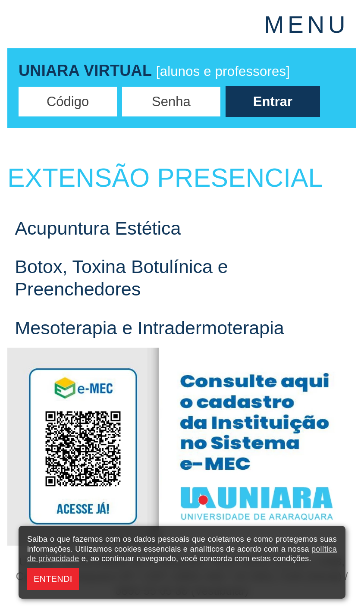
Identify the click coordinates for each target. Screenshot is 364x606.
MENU (307, 25)
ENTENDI (53, 579)
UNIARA (99, 24)
